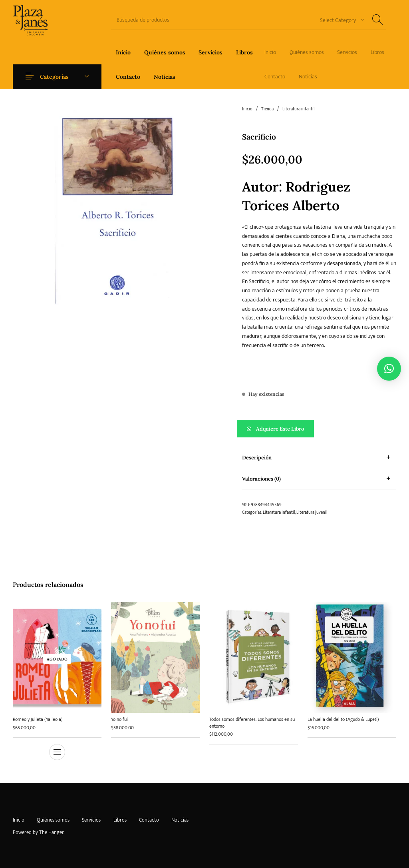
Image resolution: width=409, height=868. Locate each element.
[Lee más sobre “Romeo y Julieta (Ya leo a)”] (57, 752)
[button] (319, 429)
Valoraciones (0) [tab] (261, 479)
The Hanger (51, 832)
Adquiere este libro (280, 429)
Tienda (267, 109)
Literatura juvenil (312, 513)
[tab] (319, 458)
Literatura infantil (298, 109)
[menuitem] (123, 52)
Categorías (54, 77)
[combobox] (339, 20)
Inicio (247, 109)
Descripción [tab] (257, 458)
